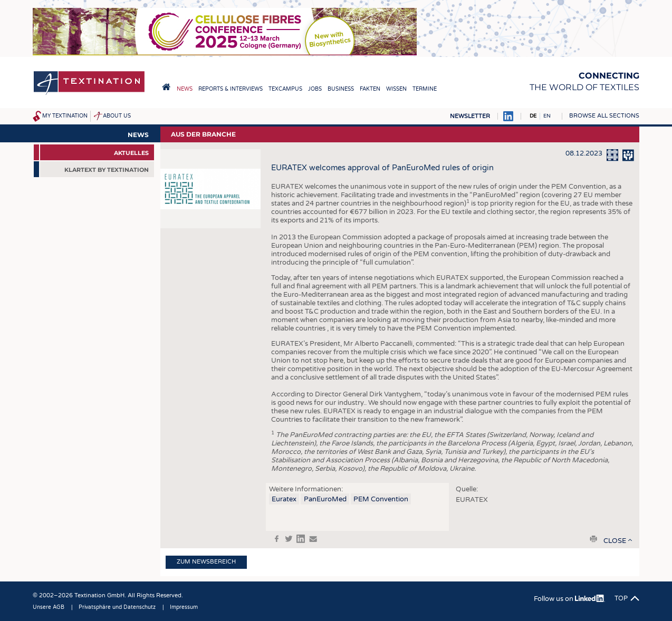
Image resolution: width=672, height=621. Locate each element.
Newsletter (470, 116)
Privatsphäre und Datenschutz (117, 607)
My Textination (65, 116)
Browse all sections (604, 116)
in (301, 539)
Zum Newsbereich (206, 562)
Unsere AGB (49, 607)
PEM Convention (381, 499)
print (593, 539)
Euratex (284, 499)
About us (117, 116)
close (615, 541)
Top (621, 598)
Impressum (184, 607)
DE (533, 116)
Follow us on (569, 599)
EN (547, 116)
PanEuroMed (325, 499)
